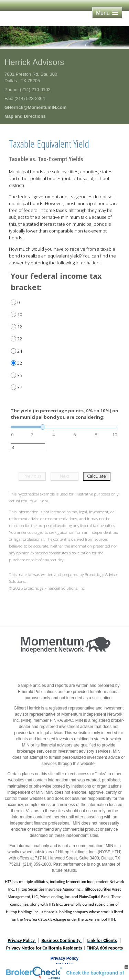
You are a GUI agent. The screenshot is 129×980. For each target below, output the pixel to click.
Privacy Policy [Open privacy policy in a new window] (64, 958)
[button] (107, 13)
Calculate (96, 476)
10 (20, 314)
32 (20, 363)
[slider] (64, 427)
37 (20, 387)
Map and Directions (25, 116)
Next (64, 476)
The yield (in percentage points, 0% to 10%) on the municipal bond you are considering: (64, 414)
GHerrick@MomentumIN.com (35, 107)
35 (20, 375)
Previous (32, 476)
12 (20, 327)
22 (20, 339)
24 (20, 351)
